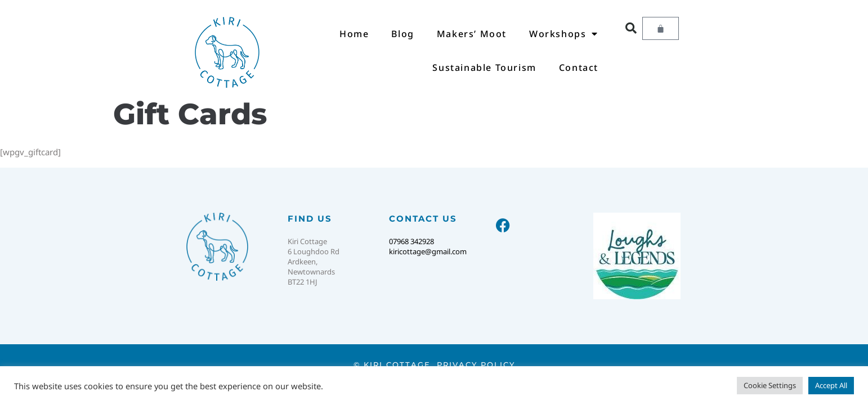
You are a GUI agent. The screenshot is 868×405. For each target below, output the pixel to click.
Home (354, 34)
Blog (402, 34)
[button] (631, 28)
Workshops (564, 34)
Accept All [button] (831, 385)
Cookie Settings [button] (770, 385)
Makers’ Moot (472, 34)
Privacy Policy (476, 364)
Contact (579, 67)
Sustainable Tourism (484, 67)
